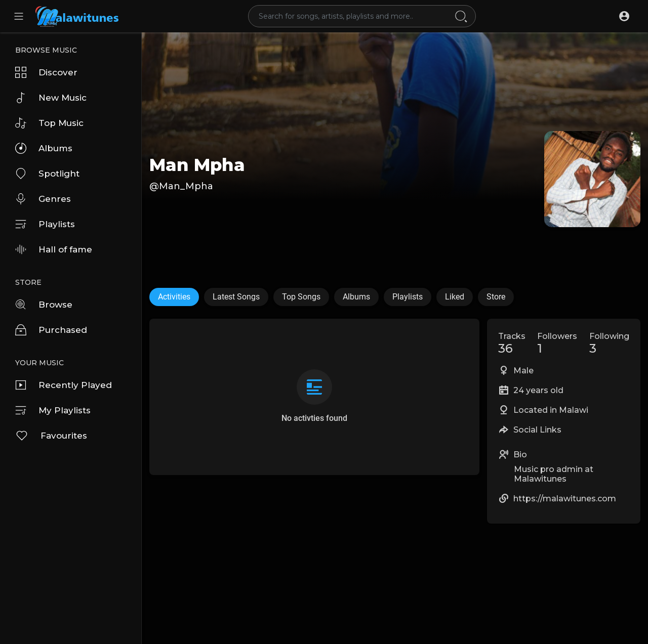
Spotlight (47, 174)
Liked (455, 297)
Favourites (51, 436)
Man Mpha (197, 165)
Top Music (49, 123)
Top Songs (301, 297)
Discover (46, 72)
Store (496, 297)
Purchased (51, 330)
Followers (557, 344)
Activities (174, 297)
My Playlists (53, 410)
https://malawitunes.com (565, 499)
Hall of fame (54, 249)
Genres (43, 199)
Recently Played (64, 385)
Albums (44, 148)
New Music (51, 98)
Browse (44, 305)
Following (609, 344)
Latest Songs (236, 297)
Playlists (45, 224)
